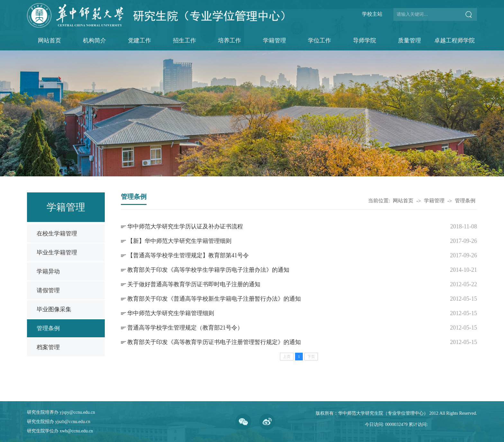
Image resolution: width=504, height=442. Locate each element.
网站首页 (50, 40)
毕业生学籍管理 (57, 252)
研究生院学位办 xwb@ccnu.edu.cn (60, 431)
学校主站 (372, 14)
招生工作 (184, 40)
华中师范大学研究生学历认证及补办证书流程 (185, 226)
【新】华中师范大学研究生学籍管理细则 (179, 241)
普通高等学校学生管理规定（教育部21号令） (185, 328)
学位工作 (319, 40)
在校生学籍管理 (57, 234)
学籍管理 (274, 40)
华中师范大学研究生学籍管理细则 (171, 313)
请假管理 (48, 290)
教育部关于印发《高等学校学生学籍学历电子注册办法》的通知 (208, 270)
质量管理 (410, 40)
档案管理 (48, 347)
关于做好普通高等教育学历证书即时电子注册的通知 (194, 284)
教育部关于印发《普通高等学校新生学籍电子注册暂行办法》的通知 (214, 299)
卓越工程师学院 (455, 40)
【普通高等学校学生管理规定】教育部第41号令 (188, 255)
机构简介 (94, 40)
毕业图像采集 (54, 309)
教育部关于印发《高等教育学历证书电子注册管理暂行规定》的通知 (214, 342)
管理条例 (48, 328)
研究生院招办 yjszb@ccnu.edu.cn (59, 422)
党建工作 (139, 40)
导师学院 (364, 40)
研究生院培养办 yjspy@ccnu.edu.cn (61, 412)
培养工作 (230, 40)
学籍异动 (48, 271)
